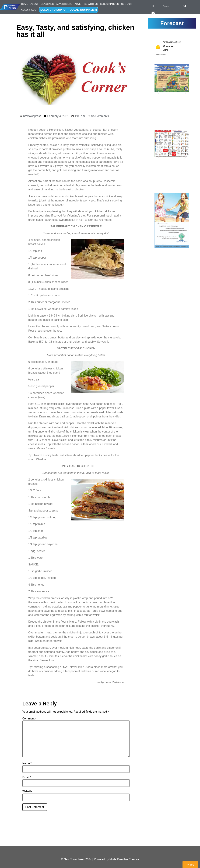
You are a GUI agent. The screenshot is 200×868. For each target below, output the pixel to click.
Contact (127, 4)
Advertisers (64, 4)
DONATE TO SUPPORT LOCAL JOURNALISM (69, 10)
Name (27, 763)
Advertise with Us (86, 4)
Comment (29, 719)
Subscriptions (109, 4)
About (34, 4)
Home (25, 4)
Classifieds (29, 10)
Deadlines (47, 4)
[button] (158, 92)
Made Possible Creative (124, 859)
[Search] (185, 6)
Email (27, 777)
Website (27, 791)
